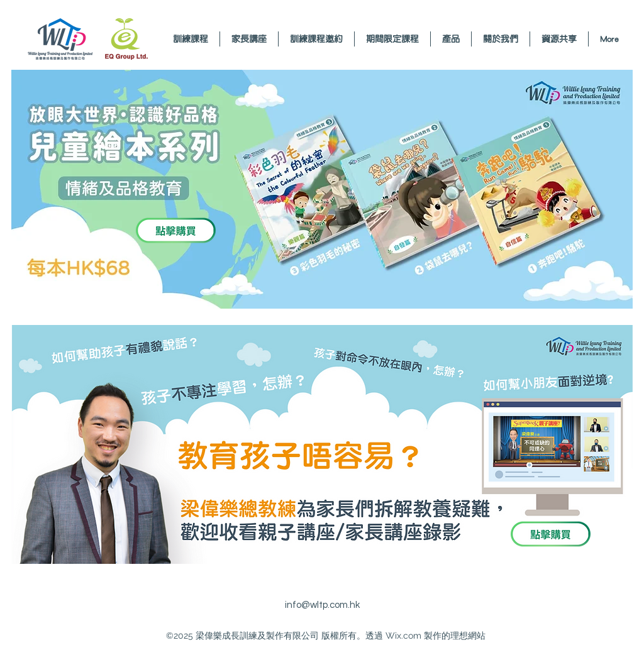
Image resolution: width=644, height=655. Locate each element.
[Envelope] (88, 39)
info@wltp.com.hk (322, 605)
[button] (249, 39)
